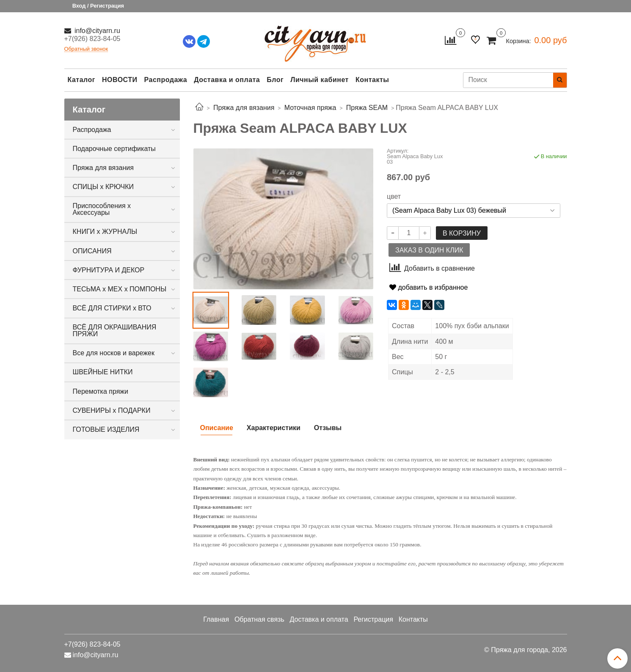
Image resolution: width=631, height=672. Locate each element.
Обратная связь (259, 619)
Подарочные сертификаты (114, 149)
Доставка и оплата (227, 80)
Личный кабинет (320, 80)
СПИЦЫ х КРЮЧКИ (103, 187)
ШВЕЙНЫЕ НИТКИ (103, 372)
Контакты (372, 80)
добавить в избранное (428, 287)
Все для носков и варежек (114, 353)
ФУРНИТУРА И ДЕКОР (109, 270)
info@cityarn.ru (96, 31)
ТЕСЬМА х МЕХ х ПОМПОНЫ (120, 289)
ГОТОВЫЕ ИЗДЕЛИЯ (106, 429)
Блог (275, 80)
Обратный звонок (86, 49)
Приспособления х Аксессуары (102, 209)
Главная (216, 619)
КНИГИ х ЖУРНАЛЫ (105, 232)
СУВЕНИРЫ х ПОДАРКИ (112, 410)
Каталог (81, 80)
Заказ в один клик (429, 250)
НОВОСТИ (120, 80)
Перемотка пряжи (101, 391)
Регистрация (373, 619)
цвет (394, 197)
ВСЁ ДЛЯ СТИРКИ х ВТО (112, 308)
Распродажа (166, 80)
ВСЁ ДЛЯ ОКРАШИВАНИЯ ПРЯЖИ (115, 331)
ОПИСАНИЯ (92, 251)
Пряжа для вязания (103, 168)
